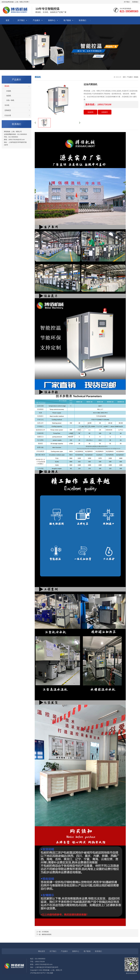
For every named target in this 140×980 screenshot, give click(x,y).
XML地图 (50, 973)
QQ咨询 (90, 112)
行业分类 (8, 115)
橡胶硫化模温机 (47, 934)
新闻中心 (52, 20)
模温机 (7, 86)
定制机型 (8, 110)
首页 (8, 20)
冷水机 (7, 105)
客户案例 (67, 20)
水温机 (9, 91)
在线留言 (105, 112)
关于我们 (127, 2)
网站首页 (42, 951)
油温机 (9, 96)
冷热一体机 (10, 100)
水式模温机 (45, 932)
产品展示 (36, 20)
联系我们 (135, 2)
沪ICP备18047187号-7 (38, 973)
